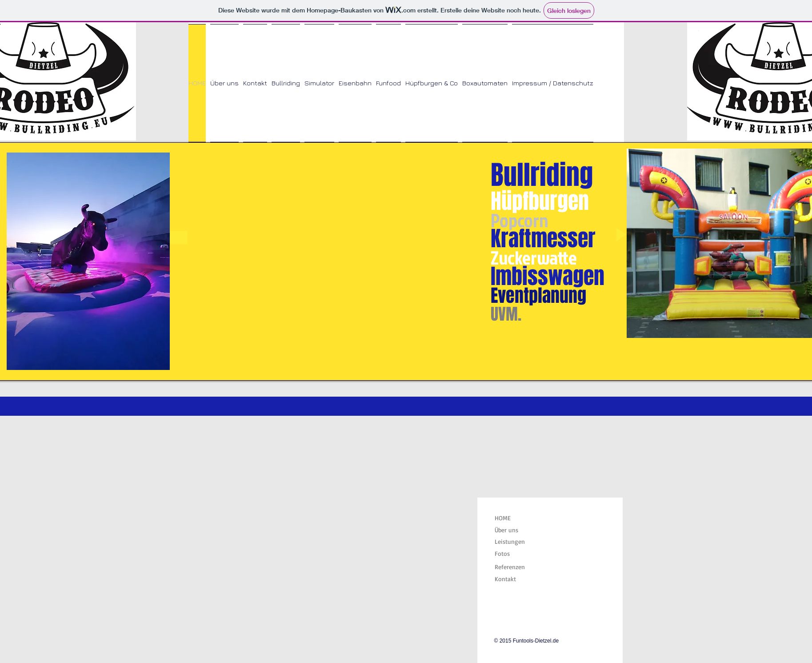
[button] (360, 242)
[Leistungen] (517, 542)
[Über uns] (517, 530)
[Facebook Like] (550, 610)
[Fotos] (517, 553)
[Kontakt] (517, 579)
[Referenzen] (517, 567)
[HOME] (516, 518)
